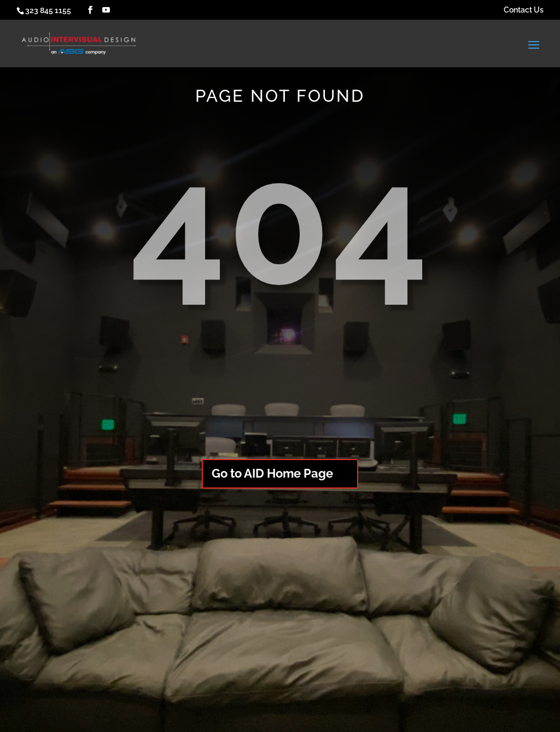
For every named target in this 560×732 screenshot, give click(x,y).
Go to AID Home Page (272, 473)
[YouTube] (106, 10)
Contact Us (524, 10)
